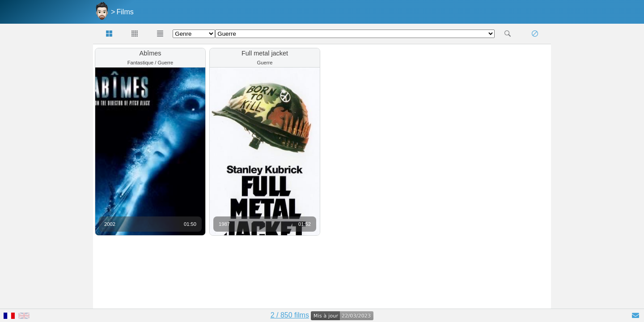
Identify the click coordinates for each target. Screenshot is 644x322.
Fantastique (140, 63)
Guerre (165, 63)
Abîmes (150, 53)
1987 (224, 224)
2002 (110, 224)
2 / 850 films (290, 315)
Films (125, 12)
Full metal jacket (265, 53)
